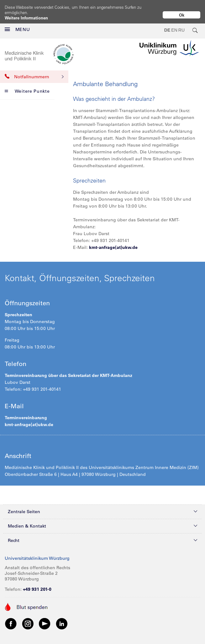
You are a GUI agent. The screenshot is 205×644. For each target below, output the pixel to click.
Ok (182, 15)
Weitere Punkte (27, 86)
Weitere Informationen (26, 18)
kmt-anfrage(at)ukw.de (113, 242)
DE (167, 25)
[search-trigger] (195, 25)
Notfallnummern (34, 72)
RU (181, 25)
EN (174, 25)
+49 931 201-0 (37, 584)
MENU (17, 24)
